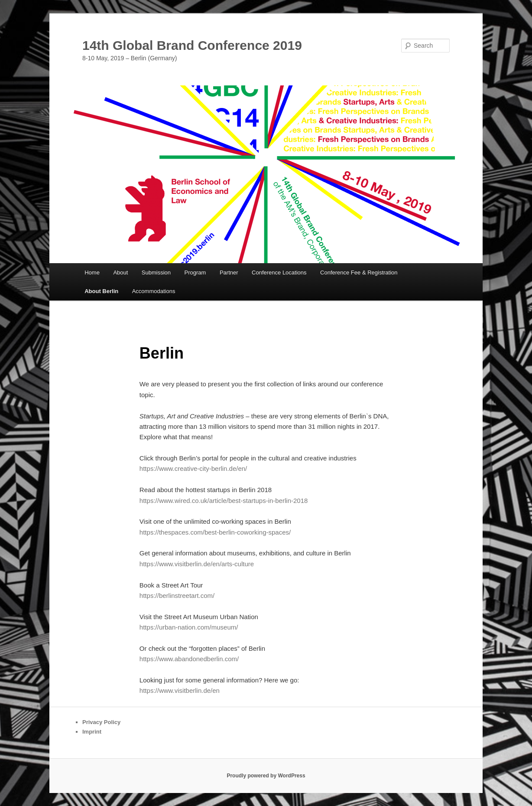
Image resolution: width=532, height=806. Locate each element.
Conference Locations (279, 272)
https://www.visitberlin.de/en (180, 690)
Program (195, 272)
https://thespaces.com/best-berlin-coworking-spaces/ (215, 532)
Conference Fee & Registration (359, 272)
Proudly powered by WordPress (266, 776)
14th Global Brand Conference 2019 (192, 45)
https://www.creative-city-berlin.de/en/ (193, 468)
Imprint (92, 732)
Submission (156, 272)
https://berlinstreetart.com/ (177, 596)
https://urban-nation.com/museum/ (189, 627)
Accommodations (154, 291)
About (120, 272)
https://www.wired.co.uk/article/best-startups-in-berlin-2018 (224, 501)
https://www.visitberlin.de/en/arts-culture (197, 564)
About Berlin (101, 291)
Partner (229, 272)
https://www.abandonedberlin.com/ (189, 659)
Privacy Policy (101, 722)
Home (92, 272)
